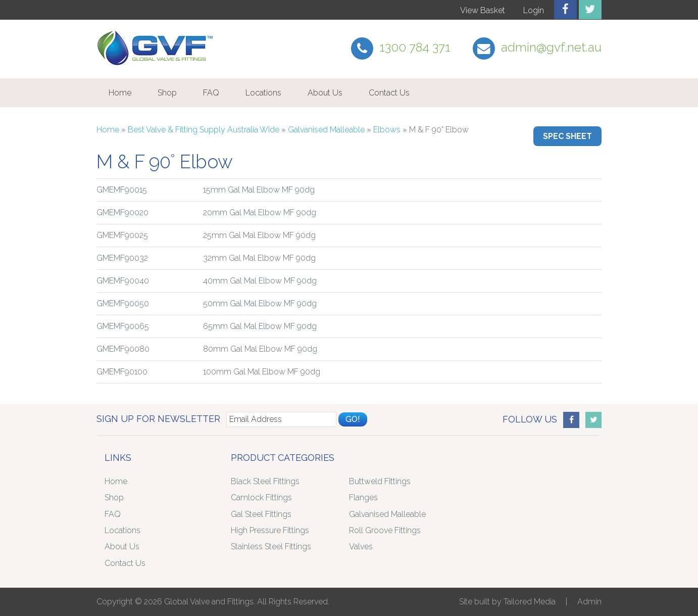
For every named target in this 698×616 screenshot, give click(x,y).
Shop (167, 93)
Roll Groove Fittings (385, 530)
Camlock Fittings (261, 497)
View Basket (483, 10)
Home (120, 93)
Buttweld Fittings (380, 481)
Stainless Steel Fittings (271, 547)
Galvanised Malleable (326, 130)
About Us (325, 93)
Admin (589, 602)
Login (534, 10)
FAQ (211, 93)
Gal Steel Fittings (261, 514)
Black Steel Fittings (265, 481)
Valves (361, 547)
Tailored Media (530, 602)
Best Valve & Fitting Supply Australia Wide (204, 130)
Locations (263, 93)
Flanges (363, 497)
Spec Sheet (567, 136)
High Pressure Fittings (270, 530)
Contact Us (389, 93)
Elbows (387, 130)
